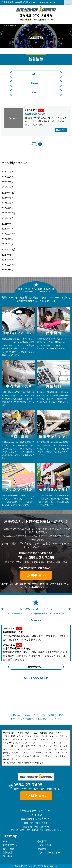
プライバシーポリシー (49, 852)
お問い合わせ (44, 845)
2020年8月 (8, 270)
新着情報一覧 (35, 667)
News (35, 83)
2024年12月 (8, 193)
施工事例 (7, 856)
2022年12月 (8, 234)
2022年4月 (8, 244)
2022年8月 (8, 239)
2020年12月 (8, 265)
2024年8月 (8, 198)
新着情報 (42, 849)
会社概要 (42, 841)
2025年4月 (8, 187)
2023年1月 (8, 229)
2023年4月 (8, 224)
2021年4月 (8, 260)
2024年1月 (8, 208)
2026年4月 (8, 172)
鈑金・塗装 (9, 849)
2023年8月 (8, 218)
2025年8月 (8, 182)
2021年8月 (8, 255)
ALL (35, 74)
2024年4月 (8, 203)
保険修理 (7, 852)
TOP (5, 841)
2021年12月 (8, 249)
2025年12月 (8, 177)
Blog (35, 92)
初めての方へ (10, 845)
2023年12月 (8, 213)
